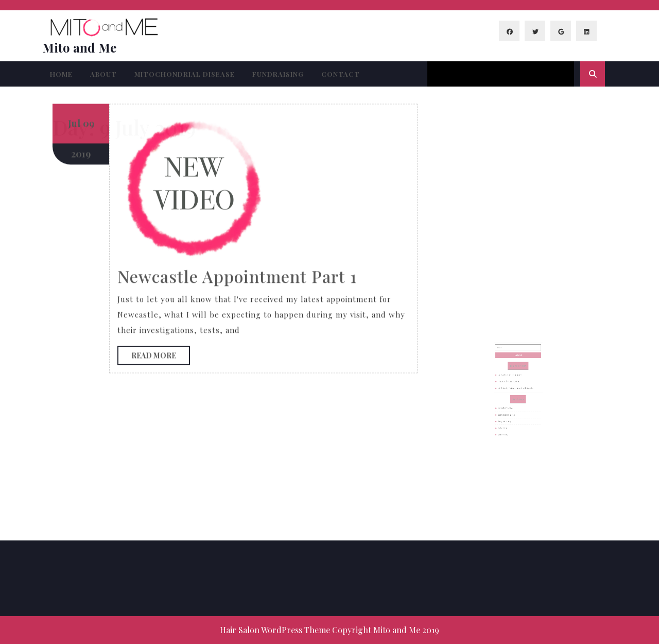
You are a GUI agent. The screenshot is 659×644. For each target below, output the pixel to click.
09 (89, 24)
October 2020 (509, 405)
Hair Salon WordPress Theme (275, 630)
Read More (161, 258)
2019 (81, 54)
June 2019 (507, 425)
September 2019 (510, 410)
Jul (74, 24)
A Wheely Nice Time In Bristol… (517, 391)
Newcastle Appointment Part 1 (237, 176)
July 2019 (507, 420)
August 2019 (508, 415)
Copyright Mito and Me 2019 (386, 630)
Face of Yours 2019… (512, 386)
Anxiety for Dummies (512, 382)
